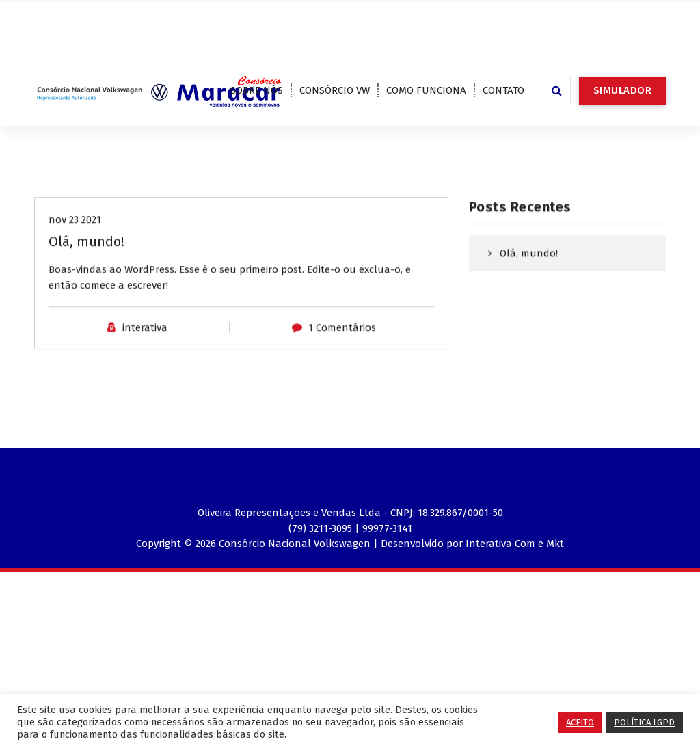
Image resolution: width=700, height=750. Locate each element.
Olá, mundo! (86, 258)
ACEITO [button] (580, 722)
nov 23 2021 (75, 237)
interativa (145, 345)
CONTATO (503, 90)
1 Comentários (342, 345)
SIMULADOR (623, 90)
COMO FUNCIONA (426, 90)
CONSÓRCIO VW (335, 90)
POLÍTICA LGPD (644, 722)
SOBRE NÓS (257, 90)
